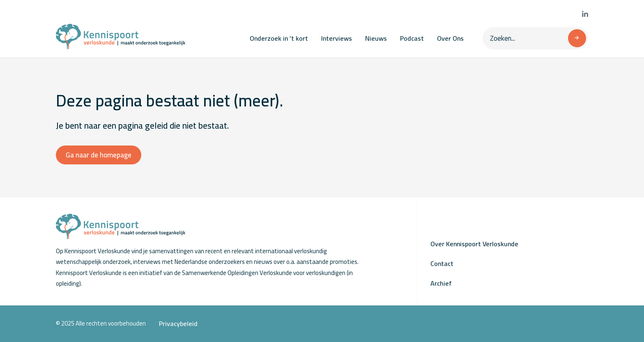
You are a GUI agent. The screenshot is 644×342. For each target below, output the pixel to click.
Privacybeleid (178, 324)
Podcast (412, 38)
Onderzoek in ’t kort (279, 38)
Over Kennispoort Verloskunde (474, 244)
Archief (441, 283)
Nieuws (376, 38)
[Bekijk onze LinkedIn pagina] (585, 14)
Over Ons (450, 38)
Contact (442, 263)
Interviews (337, 38)
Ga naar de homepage (99, 155)
